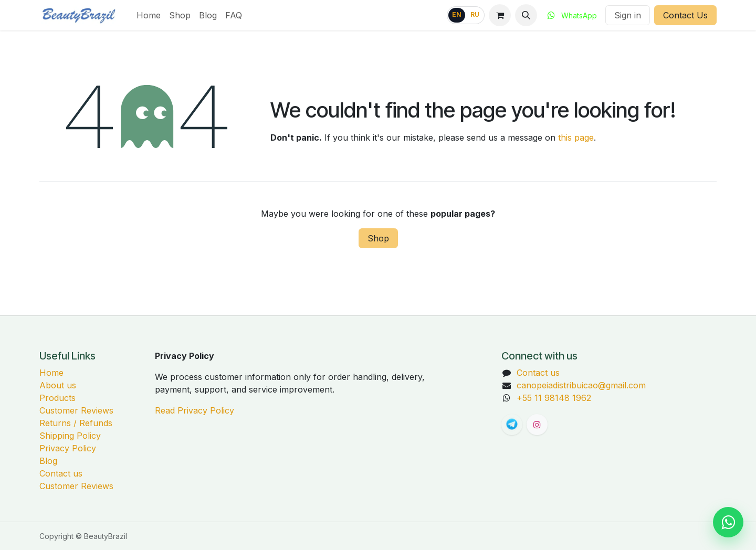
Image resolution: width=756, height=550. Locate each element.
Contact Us (685, 15)
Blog (48, 461)
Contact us (61, 473)
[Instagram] (537, 425)
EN (457, 15)
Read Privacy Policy (195, 410)
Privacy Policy (68, 448)
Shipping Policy (70, 436)
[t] (512, 425)
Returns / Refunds (76, 423)
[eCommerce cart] (500, 15)
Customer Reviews (76, 410)
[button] (526, 15)
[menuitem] (149, 15)
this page (576, 137)
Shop (378, 238)
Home (51, 373)
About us (58, 385)
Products (57, 398)
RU (475, 15)
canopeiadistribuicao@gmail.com (581, 385)
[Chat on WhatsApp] (728, 522)
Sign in (628, 15)
